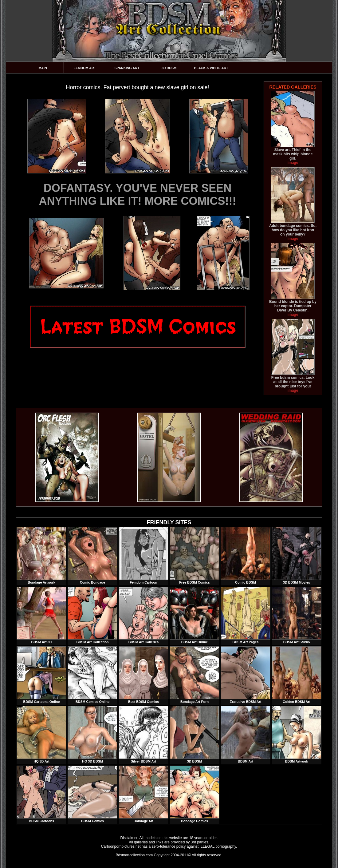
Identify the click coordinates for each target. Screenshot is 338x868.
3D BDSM (169, 68)
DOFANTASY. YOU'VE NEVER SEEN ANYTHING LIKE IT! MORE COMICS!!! (138, 194)
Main (43, 68)
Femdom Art (85, 68)
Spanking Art (127, 68)
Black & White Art (211, 68)
